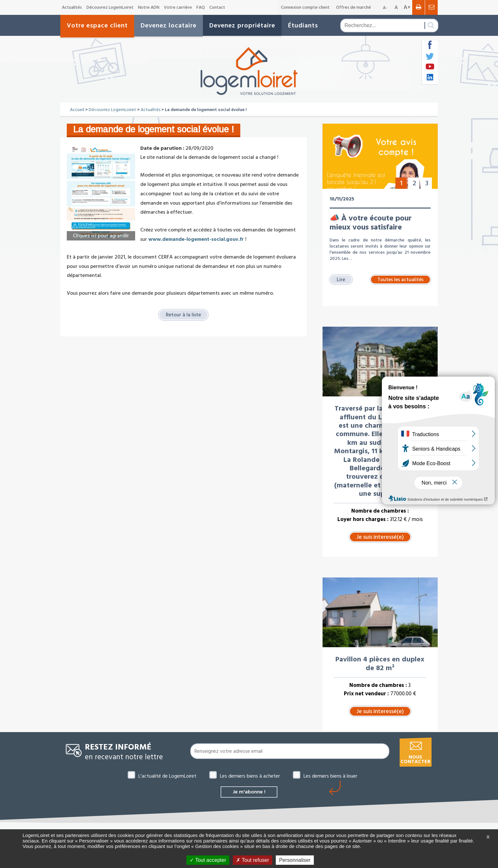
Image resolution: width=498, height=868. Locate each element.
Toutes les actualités (400, 280)
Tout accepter (208, 860)
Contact (217, 7)
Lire (341, 280)
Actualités (72, 7)
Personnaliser (295, 860)
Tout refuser (253, 860)
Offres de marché (354, 7)
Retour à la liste (183, 315)
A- (385, 8)
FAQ (201, 7)
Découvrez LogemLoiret (110, 7)
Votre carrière (178, 7)
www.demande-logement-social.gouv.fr (196, 239)
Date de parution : (162, 148)
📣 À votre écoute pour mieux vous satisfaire (371, 223)
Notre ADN (149, 7)
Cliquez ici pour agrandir (101, 236)
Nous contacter (415, 759)
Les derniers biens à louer (330, 776)
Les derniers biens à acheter (250, 776)
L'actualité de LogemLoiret (167, 776)
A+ (407, 7)
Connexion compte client (305, 7)
